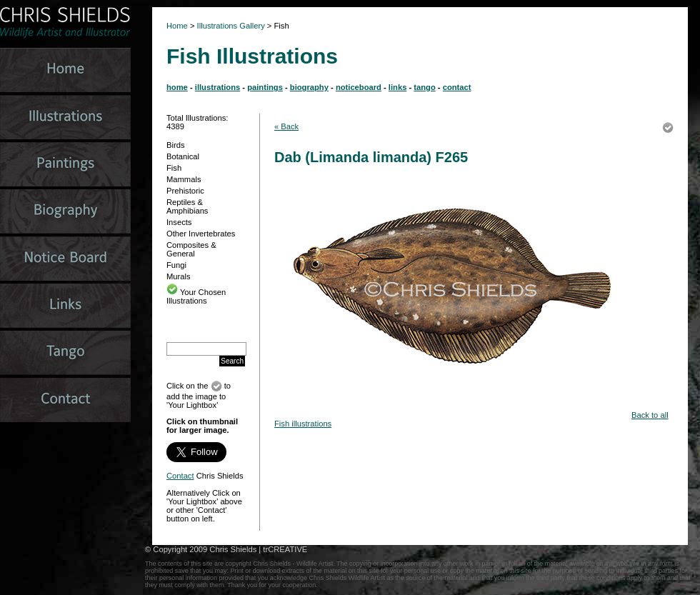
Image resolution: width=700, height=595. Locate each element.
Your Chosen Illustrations (196, 296)
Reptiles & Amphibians (187, 206)
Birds (176, 145)
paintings (265, 87)
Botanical (183, 156)
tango (424, 87)
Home (177, 26)
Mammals (184, 179)
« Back (286, 126)
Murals (179, 276)
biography (309, 87)
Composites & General (191, 249)
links (398, 87)
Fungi (176, 265)
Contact (180, 476)
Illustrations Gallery (230, 26)
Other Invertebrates (201, 234)
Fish (174, 168)
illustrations (217, 87)
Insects (179, 222)
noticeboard (359, 87)
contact (457, 87)
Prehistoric (185, 191)
